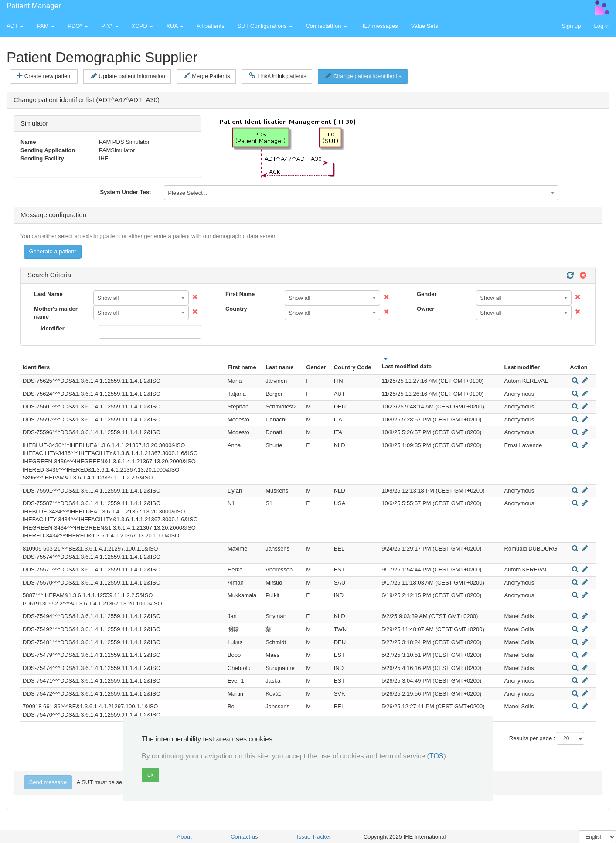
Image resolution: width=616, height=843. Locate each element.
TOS (437, 756)
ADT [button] (15, 26)
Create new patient (44, 76)
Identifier (53, 328)
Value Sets (425, 26)
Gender (427, 294)
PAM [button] (46, 26)
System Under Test (125, 192)
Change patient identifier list (364, 76)
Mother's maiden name (56, 313)
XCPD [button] (143, 26)
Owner (425, 309)
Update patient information (128, 76)
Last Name (48, 294)
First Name (240, 294)
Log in (602, 26)
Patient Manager (34, 6)
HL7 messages (379, 26)
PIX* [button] (110, 26)
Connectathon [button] (326, 26)
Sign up (571, 26)
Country (236, 309)
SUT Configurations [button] (265, 26)
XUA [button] (175, 26)
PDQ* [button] (78, 26)
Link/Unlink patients (277, 76)
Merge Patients (207, 76)
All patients (211, 26)
